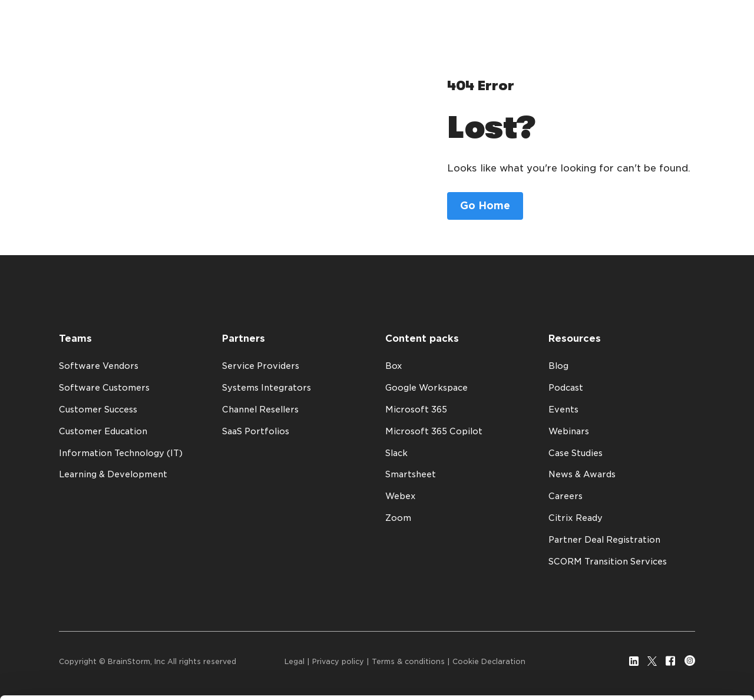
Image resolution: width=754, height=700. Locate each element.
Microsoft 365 (416, 410)
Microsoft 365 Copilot (434, 431)
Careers (565, 496)
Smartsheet (411, 474)
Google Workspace (426, 388)
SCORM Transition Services (608, 562)
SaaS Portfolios (256, 431)
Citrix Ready (576, 518)
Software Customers (104, 388)
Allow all (658, 637)
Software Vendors (99, 366)
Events (563, 410)
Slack (396, 453)
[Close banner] (736, 626)
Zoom (398, 518)
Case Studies (576, 453)
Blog (558, 366)
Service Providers (261, 366)
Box (394, 366)
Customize (659, 671)
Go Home (485, 206)
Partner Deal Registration (604, 540)
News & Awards (582, 474)
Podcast (566, 388)
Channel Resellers (260, 410)
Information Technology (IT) (121, 453)
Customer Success (98, 410)
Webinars (569, 431)
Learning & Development (113, 474)
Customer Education (103, 431)
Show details (58, 669)
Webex (401, 496)
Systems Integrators (267, 388)
